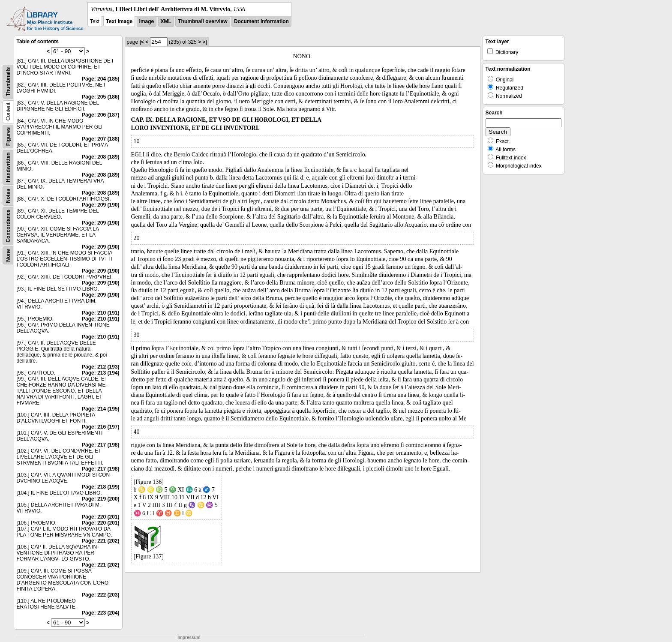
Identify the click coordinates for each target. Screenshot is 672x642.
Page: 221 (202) (100, 541)
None (8, 255)
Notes (8, 196)
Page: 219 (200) (100, 499)
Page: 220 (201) (100, 517)
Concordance (8, 226)
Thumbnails (8, 82)
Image (147, 21)
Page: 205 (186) (100, 97)
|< (142, 42)
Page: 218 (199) (100, 487)
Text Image (119, 21)
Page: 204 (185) (100, 79)
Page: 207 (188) (100, 139)
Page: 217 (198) (100, 445)
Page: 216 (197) (100, 427)
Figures (8, 136)
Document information (261, 21)
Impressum (189, 637)
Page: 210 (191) (100, 313)
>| (204, 42)
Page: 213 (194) (100, 373)
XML (166, 21)
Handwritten (8, 167)
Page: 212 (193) (100, 367)
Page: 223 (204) (100, 613)
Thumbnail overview (202, 21)
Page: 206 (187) (100, 115)
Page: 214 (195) (100, 409)
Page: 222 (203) (100, 595)
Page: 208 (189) (100, 157)
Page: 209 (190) (100, 205)
